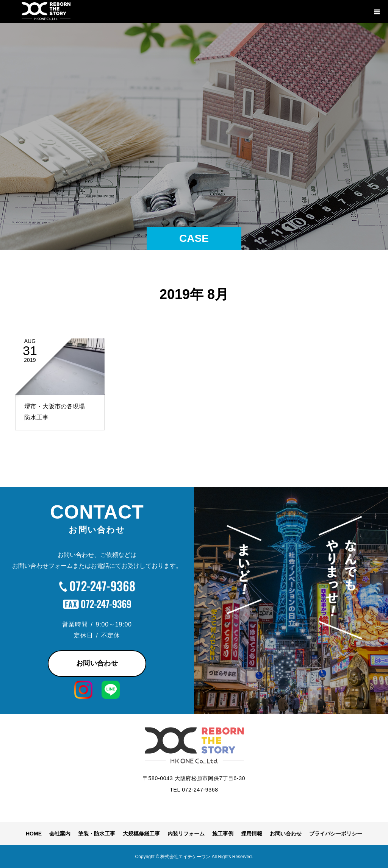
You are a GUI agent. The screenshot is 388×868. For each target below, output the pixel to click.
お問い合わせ (97, 663)
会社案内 (60, 834)
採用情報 (252, 834)
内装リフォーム (186, 834)
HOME (34, 834)
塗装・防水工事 (97, 834)
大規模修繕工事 (141, 834)
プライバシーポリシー (336, 834)
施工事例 (223, 834)
